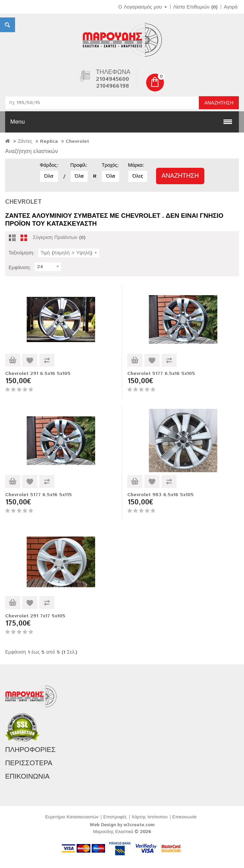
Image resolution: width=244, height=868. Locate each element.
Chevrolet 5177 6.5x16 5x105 (161, 374)
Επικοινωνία (185, 817)
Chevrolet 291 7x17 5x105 (35, 616)
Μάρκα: (136, 165)
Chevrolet (77, 141)
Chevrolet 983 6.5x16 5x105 (160, 495)
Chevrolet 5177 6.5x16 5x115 (38, 495)
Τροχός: (110, 165)
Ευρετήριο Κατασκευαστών (72, 817)
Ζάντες (25, 141)
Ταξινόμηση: (22, 253)
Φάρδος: (49, 165)
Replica (49, 141)
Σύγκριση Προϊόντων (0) (59, 238)
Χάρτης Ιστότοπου (150, 817)
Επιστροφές (115, 817)
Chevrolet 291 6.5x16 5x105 (38, 374)
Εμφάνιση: (20, 268)
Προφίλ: (79, 165)
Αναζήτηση (219, 103)
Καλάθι (13, 360)
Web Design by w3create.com (122, 825)
